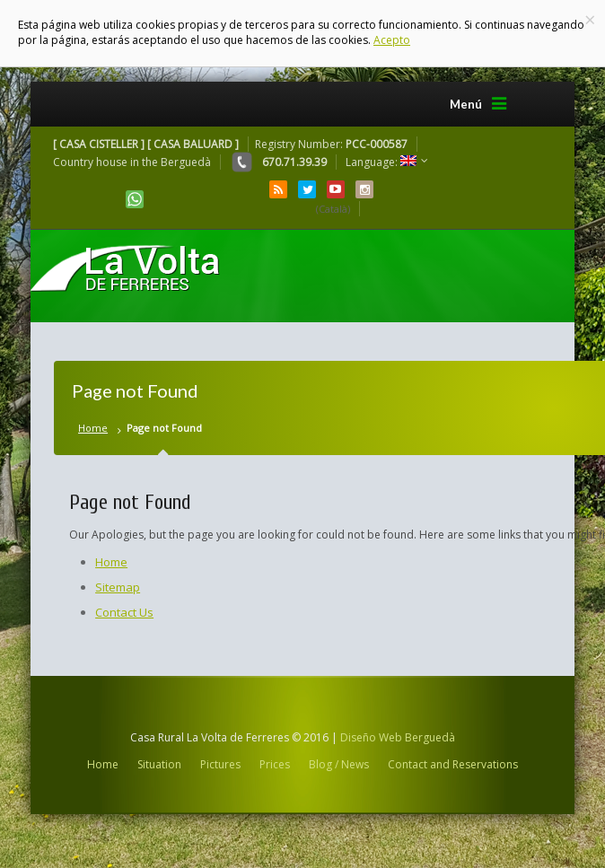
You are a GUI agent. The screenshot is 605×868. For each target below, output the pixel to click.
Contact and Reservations (453, 764)
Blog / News (339, 764)
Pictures (220, 764)
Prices (275, 764)
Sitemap (118, 587)
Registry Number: (331, 144)
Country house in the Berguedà (132, 162)
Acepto (392, 40)
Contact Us (124, 612)
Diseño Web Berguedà (398, 737)
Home (93, 428)
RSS (278, 189)
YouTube (336, 189)
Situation (159, 764)
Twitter (307, 189)
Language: (381, 162)
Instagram (364, 189)
